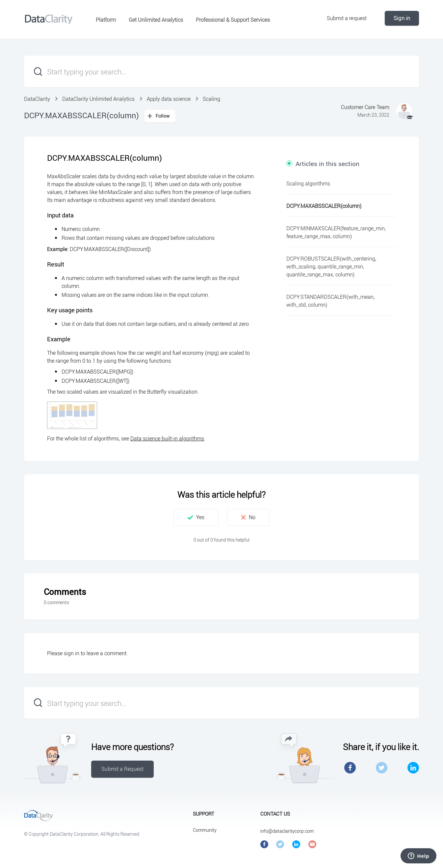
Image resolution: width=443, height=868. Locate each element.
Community (205, 830)
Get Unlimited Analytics (156, 20)
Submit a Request (122, 769)
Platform (106, 20)
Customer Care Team (365, 107)
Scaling (211, 99)
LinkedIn (413, 768)
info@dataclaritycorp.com (287, 831)
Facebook (350, 768)
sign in (72, 653)
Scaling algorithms (308, 183)
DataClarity (37, 99)
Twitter (382, 768)
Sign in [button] (402, 18)
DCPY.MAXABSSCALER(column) (324, 206)
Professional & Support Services (233, 20)
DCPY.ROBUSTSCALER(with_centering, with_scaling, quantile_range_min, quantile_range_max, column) (331, 266)
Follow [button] (163, 116)
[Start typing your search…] (221, 71)
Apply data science (169, 99)
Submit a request (347, 18)
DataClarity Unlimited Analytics (98, 99)
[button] (196, 517)
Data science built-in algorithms (167, 438)
